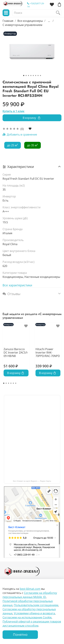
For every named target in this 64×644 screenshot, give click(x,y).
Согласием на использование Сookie (27, 617)
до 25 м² (13, 145)
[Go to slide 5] (33, 76)
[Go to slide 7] (38, 76)
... (49, 21)
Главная (8, 21)
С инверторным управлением (22, 25)
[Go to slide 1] (24, 76)
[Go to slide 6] (36, 76)
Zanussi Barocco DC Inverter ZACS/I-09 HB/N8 (16, 353)
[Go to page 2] (6, 383)
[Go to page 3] (9, 383)
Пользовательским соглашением (36, 605)
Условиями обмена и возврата (34, 613)
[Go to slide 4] (31, 76)
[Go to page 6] (16, 383)
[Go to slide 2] (26, 76)
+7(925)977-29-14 (36, 5)
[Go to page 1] (4, 383)
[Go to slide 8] (40, 76)
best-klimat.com (30, 589)
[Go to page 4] (11, 383)
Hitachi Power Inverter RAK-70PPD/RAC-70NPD (48, 353)
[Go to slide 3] (29, 76)
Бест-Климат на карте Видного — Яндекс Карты (32, 481)
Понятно (20, 635)
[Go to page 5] (13, 383)
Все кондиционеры (30, 21)
